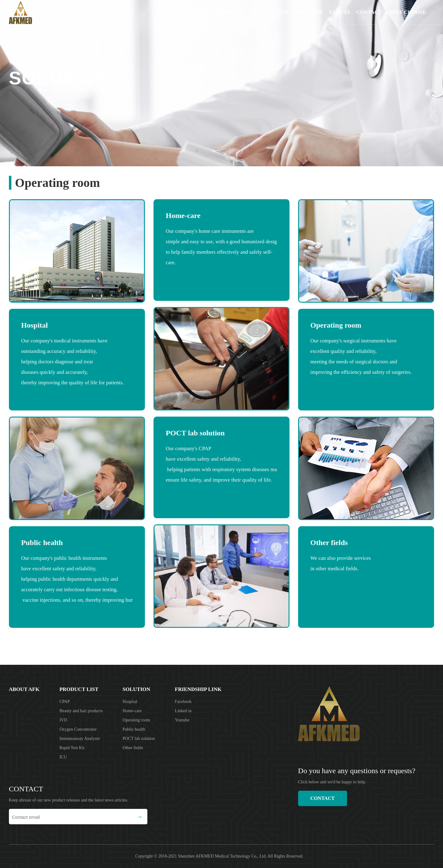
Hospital (130, 702)
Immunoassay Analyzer (80, 739)
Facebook (183, 702)
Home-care (132, 711)
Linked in (183, 711)
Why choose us (408, 17)
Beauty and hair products (81, 711)
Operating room (66, 52)
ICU (63, 757)
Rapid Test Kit (72, 748)
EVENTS (339, 12)
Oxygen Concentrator (78, 729)
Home (199, 12)
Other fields (133, 748)
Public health (134, 729)
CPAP (65, 702)
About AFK (229, 12)
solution (309, 12)
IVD (63, 720)
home (21, 52)
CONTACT (369, 12)
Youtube (182, 720)
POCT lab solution (139, 739)
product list (270, 12)
